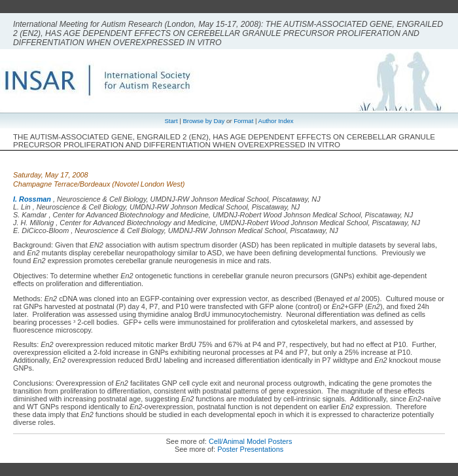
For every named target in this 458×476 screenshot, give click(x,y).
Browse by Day (203, 121)
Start (171, 121)
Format (243, 121)
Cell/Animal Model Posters (251, 441)
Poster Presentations (250, 449)
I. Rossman (32, 199)
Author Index (276, 121)
